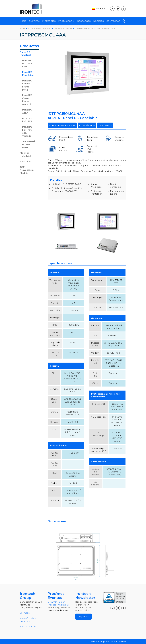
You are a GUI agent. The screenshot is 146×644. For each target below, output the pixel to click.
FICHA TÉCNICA (87, 125)
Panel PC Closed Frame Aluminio (27, 100)
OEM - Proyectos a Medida (27, 170)
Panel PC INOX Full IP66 (27, 64)
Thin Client (26, 162)
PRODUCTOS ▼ (67, 21)
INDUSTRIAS (49, 21)
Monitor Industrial (25, 155)
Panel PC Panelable (28, 74)
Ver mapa (25, 613)
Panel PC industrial (25, 54)
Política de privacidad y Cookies (109, 641)
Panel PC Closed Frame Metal (27, 85)
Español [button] (98, 9)
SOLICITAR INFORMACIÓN (62, 125)
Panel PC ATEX (27, 111)
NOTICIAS (99, 21)
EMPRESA (34, 21)
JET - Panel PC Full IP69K (29, 144)
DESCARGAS (84, 21)
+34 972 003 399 (28, 626)
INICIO (23, 21)
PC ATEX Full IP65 (27, 120)
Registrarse (83, 616)
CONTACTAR (113, 21)
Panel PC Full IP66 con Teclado (27, 131)
